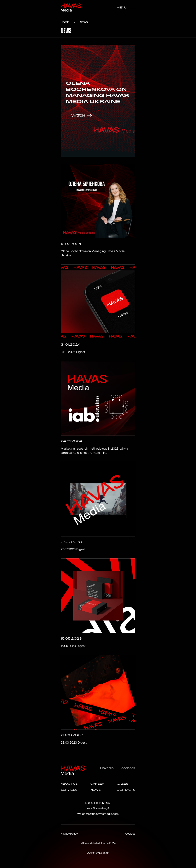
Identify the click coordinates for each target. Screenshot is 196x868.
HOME (65, 22)
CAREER (97, 784)
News (84, 22)
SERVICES (69, 790)
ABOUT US (69, 784)
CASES (122, 784)
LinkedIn (107, 768)
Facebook (127, 768)
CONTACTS (126, 790)
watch (83, 116)
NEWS (96, 790)
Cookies (130, 834)
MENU (126, 8)
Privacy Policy (69, 834)
